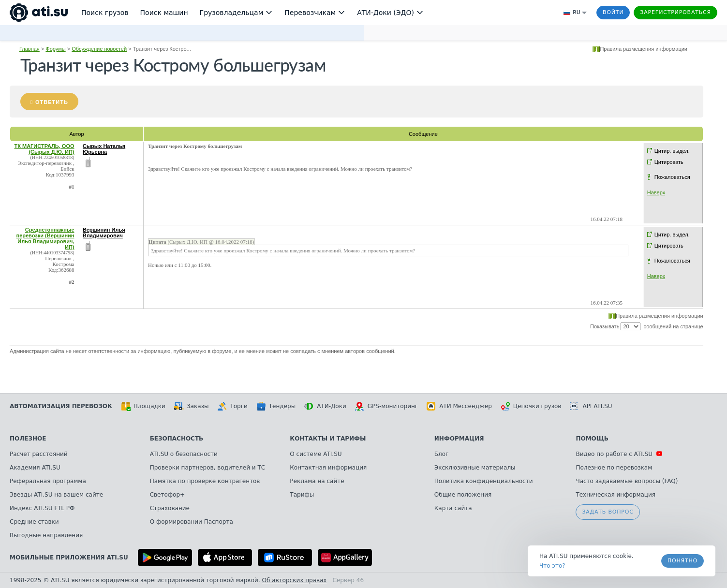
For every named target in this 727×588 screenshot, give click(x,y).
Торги (232, 406)
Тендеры (276, 406)
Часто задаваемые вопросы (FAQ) (627, 481)
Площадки (143, 406)
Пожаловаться (672, 177)
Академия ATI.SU (35, 468)
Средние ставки (34, 522)
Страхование (170, 508)
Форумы (55, 49)
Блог (442, 454)
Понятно (682, 561)
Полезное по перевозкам (614, 468)
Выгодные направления (46, 535)
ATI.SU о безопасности (184, 454)
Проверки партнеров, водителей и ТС (208, 468)
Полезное (28, 439)
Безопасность (177, 439)
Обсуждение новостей (99, 49)
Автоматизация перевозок (61, 406)
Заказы (192, 406)
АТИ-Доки (325, 406)
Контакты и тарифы (328, 439)
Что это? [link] (552, 566)
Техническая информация (616, 495)
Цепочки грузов (531, 406)
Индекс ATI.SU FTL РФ (42, 508)
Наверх (656, 192)
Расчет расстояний (39, 454)
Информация (459, 439)
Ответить (52, 102)
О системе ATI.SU (316, 454)
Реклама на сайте (317, 481)
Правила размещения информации (644, 49)
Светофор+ (167, 495)
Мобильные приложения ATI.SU (69, 558)
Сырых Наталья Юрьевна (104, 149)
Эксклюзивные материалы (475, 468)
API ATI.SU (591, 406)
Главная (30, 49)
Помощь (592, 439)
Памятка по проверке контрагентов (205, 481)
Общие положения (463, 495)
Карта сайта (453, 508)
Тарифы (302, 495)
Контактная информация (328, 468)
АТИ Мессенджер (459, 406)
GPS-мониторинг (386, 406)
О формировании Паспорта (192, 522)
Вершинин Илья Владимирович (104, 233)
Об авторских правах (295, 580)
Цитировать (669, 162)
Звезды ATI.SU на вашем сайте (56, 495)
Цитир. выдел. (672, 151)
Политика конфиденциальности (484, 481)
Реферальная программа (48, 481)
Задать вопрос (608, 512)
